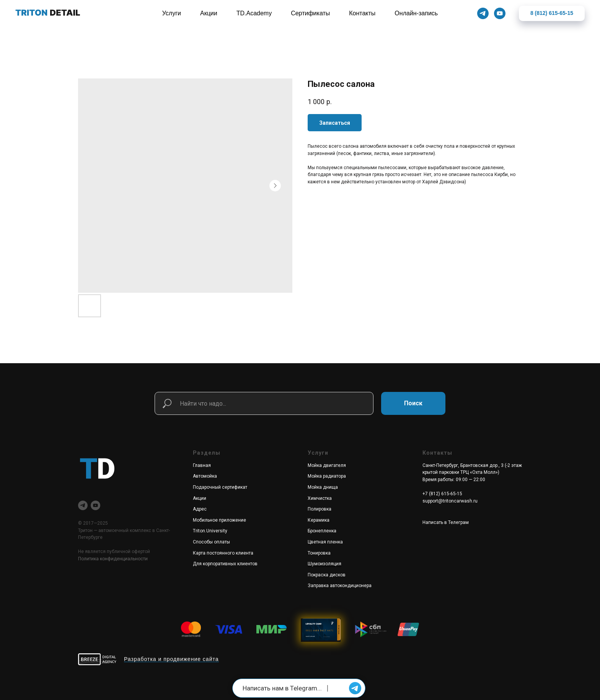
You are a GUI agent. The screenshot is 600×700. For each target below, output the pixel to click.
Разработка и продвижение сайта (171, 659)
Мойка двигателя (327, 465)
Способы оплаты (211, 542)
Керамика (319, 520)
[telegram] (83, 505)
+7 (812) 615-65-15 (442, 494)
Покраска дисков (327, 575)
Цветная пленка (325, 542)
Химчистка (320, 498)
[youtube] (95, 505)
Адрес (200, 509)
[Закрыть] (588, 14)
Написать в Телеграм (446, 522)
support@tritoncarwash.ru (450, 501)
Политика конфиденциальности (113, 559)
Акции (200, 498)
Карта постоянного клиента (223, 553)
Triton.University (210, 531)
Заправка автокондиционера (340, 586)
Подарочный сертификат (220, 487)
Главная (202, 465)
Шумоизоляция (324, 564)
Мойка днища (323, 487)
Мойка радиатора (327, 476)
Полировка (320, 509)
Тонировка (319, 553)
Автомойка (205, 476)
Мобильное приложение (219, 520)
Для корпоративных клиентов (225, 564)
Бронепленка (322, 531)
